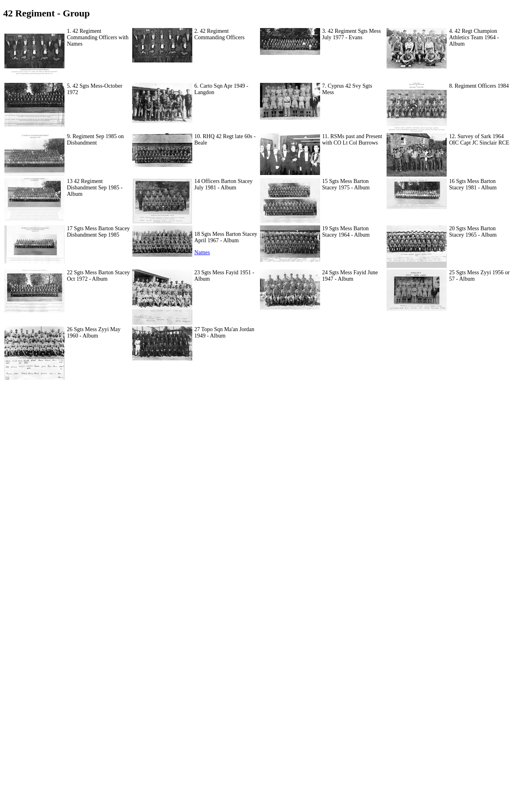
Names (202, 252)
